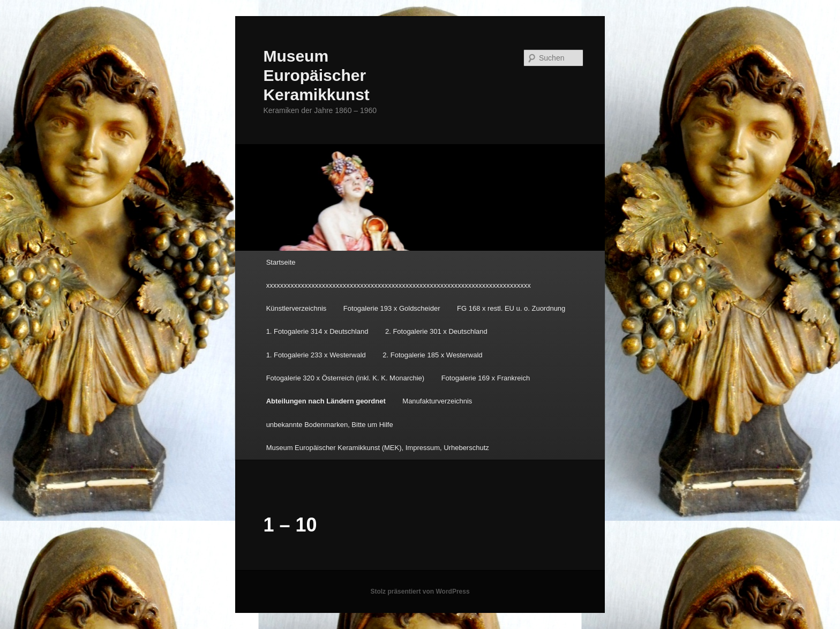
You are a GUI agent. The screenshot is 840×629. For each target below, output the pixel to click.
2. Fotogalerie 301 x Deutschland (436, 331)
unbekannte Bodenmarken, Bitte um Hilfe (330, 425)
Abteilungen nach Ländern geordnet (326, 401)
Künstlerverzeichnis (297, 308)
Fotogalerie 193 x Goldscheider (392, 308)
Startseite (281, 262)
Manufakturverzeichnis (437, 401)
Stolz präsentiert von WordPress (420, 591)
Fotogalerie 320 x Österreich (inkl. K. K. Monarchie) (346, 378)
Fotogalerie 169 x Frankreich (486, 378)
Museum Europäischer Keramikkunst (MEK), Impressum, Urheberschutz (378, 448)
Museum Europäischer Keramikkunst (316, 75)
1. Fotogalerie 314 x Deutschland (317, 331)
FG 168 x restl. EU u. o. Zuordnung (511, 308)
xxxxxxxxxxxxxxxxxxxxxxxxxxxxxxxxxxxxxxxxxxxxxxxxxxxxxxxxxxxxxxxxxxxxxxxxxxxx (399, 285)
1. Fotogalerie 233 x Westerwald (316, 355)
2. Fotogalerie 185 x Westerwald (432, 355)
